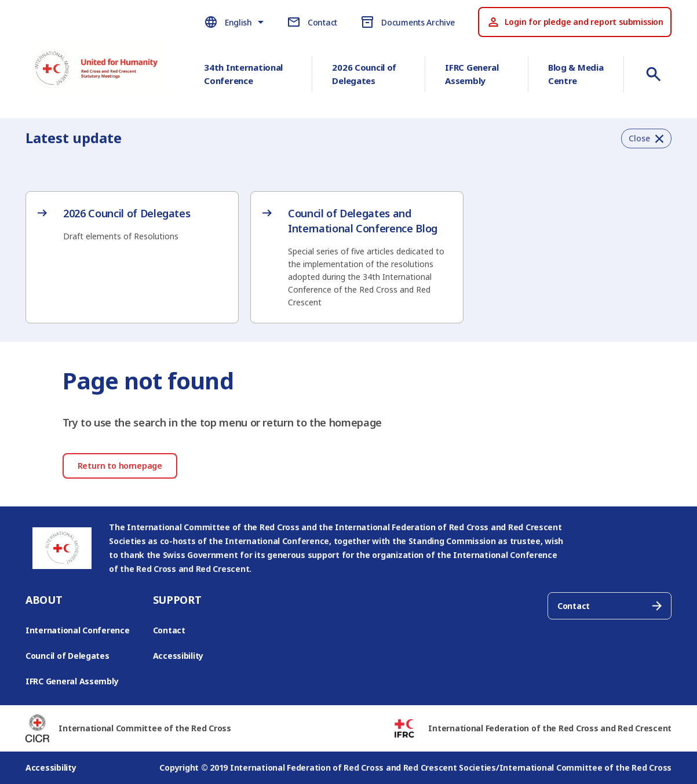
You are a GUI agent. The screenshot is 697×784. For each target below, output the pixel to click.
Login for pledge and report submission (575, 22)
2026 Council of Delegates (364, 74)
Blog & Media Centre (576, 74)
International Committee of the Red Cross (145, 728)
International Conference (78, 630)
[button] (646, 138)
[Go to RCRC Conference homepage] (95, 76)
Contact (169, 630)
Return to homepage (120, 466)
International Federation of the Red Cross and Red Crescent (550, 728)
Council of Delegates (67, 656)
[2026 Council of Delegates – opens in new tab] (132, 224)
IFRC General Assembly (472, 74)
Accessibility (178, 656)
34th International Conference (243, 74)
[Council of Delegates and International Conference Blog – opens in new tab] (357, 257)
